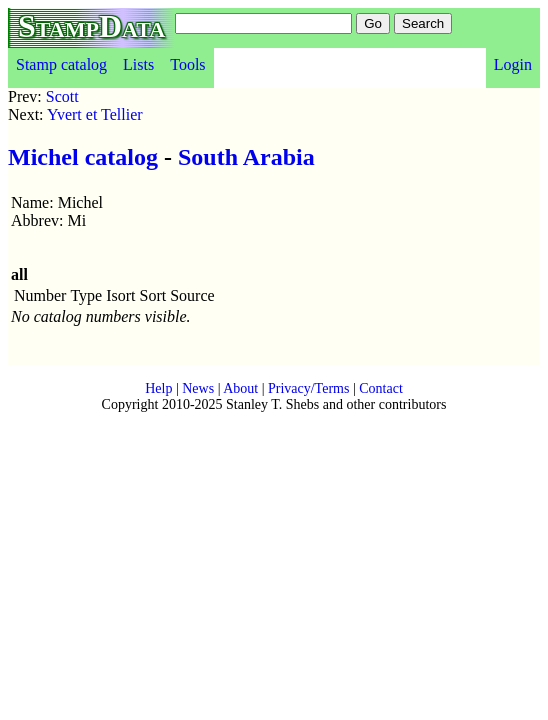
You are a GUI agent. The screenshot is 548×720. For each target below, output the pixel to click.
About (240, 388)
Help (158, 388)
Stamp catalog (61, 64)
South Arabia (246, 157)
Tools (187, 64)
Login (513, 64)
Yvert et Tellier (95, 114)
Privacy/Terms (308, 388)
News (198, 388)
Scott (62, 96)
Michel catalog (83, 157)
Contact (381, 388)
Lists (138, 64)
